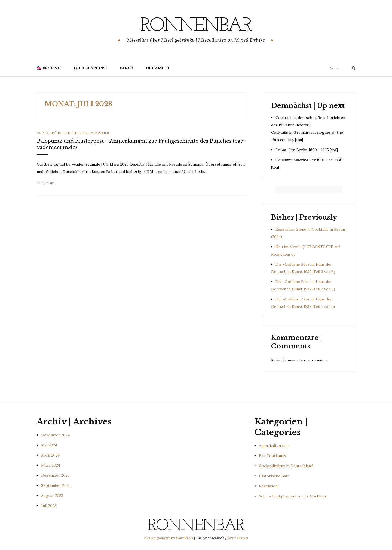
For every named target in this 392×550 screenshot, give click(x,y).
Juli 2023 (49, 506)
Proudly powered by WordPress (169, 538)
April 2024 (50, 455)
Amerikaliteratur (274, 446)
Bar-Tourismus (272, 456)
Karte (126, 68)
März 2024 (51, 465)
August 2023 (52, 496)
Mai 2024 (49, 445)
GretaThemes (238, 538)
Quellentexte (90, 68)
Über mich (158, 68)
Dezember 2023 (55, 475)
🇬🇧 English (49, 68)
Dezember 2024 (55, 435)
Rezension (268, 486)
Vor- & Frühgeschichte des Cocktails (73, 133)
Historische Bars (274, 476)
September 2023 (56, 485)
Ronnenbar (196, 26)
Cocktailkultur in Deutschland (286, 466)
